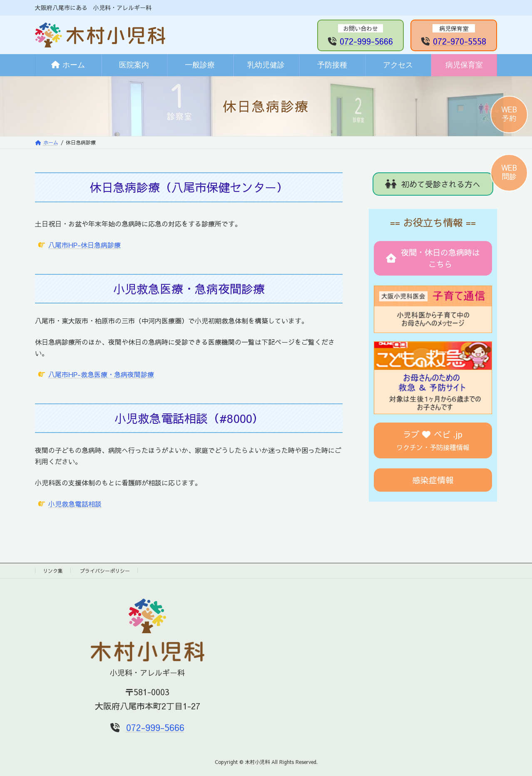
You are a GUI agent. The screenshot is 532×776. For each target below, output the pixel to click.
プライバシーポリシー (105, 571)
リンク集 (53, 571)
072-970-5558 (460, 41)
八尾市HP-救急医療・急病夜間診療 (101, 374)
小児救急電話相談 (75, 504)
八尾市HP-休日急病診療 (85, 245)
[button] (433, 184)
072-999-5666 (366, 41)
